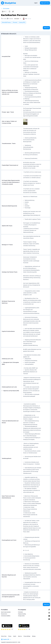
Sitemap (34, 636)
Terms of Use (4, 636)
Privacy (10, 636)
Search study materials (6, 612)
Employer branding (22, 614)
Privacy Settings (27, 636)
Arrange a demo (21, 616)
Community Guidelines (6, 616)
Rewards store (4, 614)
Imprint (15, 636)
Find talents (20, 612)
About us (20, 636)
